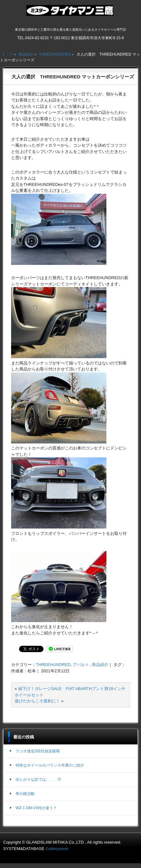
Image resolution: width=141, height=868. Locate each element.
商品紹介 (100, 665)
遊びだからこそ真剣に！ (37, 701)
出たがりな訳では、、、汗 (38, 779)
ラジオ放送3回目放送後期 (38, 751)
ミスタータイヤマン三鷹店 (71, 13)
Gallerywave (57, 849)
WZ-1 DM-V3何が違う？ (36, 808)
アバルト (81, 665)
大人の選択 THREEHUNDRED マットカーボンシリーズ (73, 77)
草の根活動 (25, 794)
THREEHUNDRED (53, 665)
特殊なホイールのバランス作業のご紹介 (50, 765)
